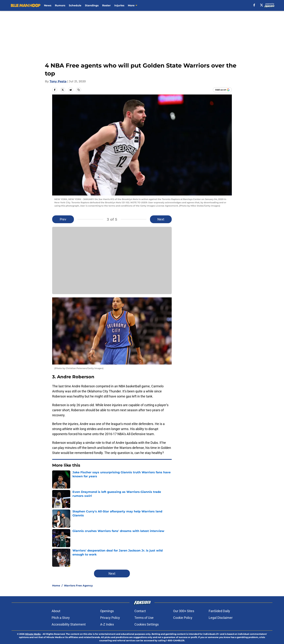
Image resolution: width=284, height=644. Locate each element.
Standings (92, 5)
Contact (140, 611)
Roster (106, 5)
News (48, 5)
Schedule (75, 5)
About (56, 611)
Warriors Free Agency (78, 586)
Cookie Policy (183, 618)
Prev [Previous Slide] (63, 219)
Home (56, 586)
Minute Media (33, 634)
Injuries (119, 5)
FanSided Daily (219, 611)
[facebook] (254, 5)
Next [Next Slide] (161, 219)
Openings (107, 611)
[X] (262, 5)
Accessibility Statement (69, 624)
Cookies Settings (147, 624)
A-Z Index (107, 624)
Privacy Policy (110, 618)
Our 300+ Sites (184, 611)
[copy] (79, 90)
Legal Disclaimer (221, 618)
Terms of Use (144, 618)
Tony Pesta (58, 81)
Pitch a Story (61, 618)
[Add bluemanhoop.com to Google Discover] (222, 90)
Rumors (60, 5)
